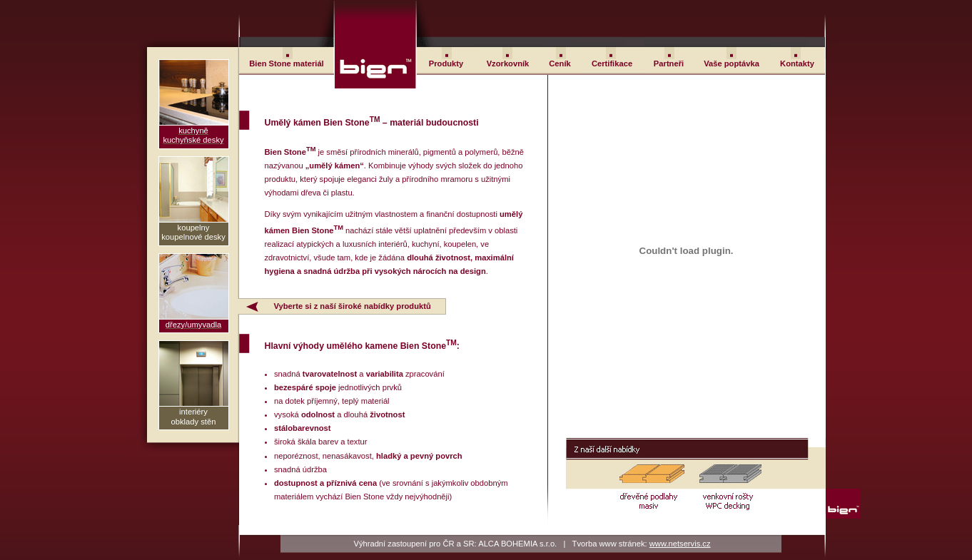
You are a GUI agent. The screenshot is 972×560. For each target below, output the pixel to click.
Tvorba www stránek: (642, 544)
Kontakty (797, 63)
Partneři (669, 63)
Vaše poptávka (731, 63)
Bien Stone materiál (286, 63)
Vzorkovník (508, 63)
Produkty (446, 63)
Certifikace (612, 63)
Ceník (560, 63)
